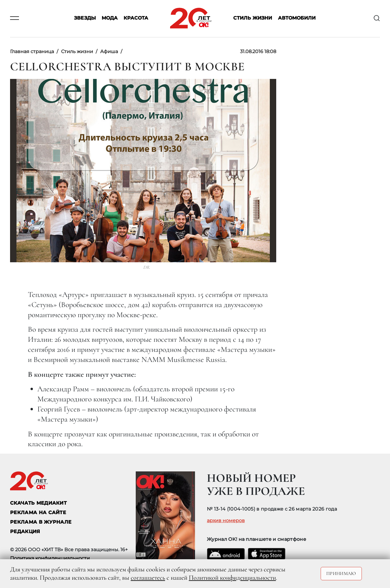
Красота (136, 18)
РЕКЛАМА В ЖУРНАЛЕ (41, 522)
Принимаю (341, 573)
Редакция (25, 531)
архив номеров (226, 521)
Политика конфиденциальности (50, 558)
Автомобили (297, 18)
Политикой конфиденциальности (232, 578)
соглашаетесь (148, 578)
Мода (110, 18)
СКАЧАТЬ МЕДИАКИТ (38, 503)
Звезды (85, 18)
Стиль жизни (253, 18)
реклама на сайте (38, 512)
